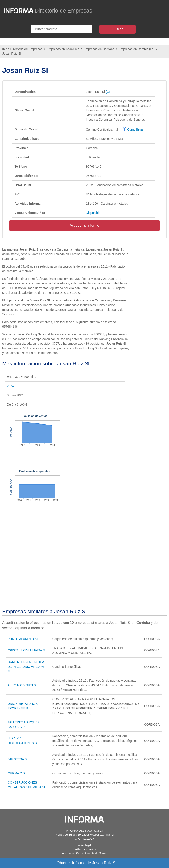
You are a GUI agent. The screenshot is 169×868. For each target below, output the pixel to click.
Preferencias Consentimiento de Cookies (84, 853)
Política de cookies (84, 849)
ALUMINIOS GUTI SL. (23, 685)
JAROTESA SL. (18, 759)
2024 (10, 386)
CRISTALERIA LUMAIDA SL (27, 650)
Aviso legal (84, 845)
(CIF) (109, 92)
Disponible (93, 213)
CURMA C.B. (17, 773)
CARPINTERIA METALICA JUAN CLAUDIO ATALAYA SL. (26, 667)
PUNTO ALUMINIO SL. (24, 639)
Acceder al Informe (84, 225)
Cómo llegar (133, 129)
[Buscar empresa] (61, 29)
